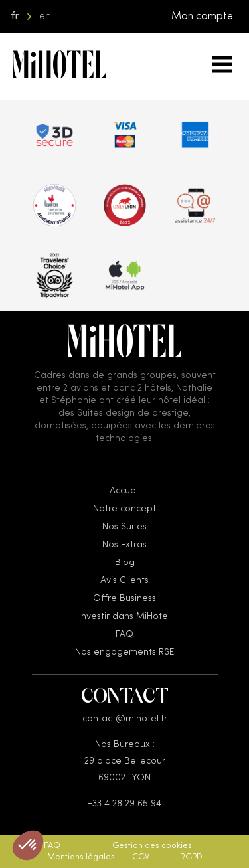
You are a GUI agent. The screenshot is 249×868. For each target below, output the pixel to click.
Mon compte (202, 17)
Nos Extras (124, 545)
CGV (141, 857)
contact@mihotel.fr (125, 719)
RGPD (191, 857)
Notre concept (124, 509)
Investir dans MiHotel (124, 616)
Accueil (125, 491)
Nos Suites (124, 527)
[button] (28, 845)
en (45, 17)
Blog (125, 563)
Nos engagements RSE (124, 652)
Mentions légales (81, 857)
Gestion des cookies (152, 846)
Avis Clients (124, 580)
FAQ (124, 634)
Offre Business (124, 598)
